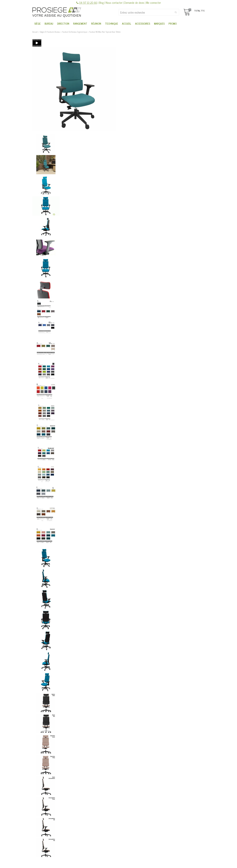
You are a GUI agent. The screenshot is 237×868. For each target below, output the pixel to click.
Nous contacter (114, 3)
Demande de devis (134, 3)
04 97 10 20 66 (88, 3)
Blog (101, 3)
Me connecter (153, 3)
